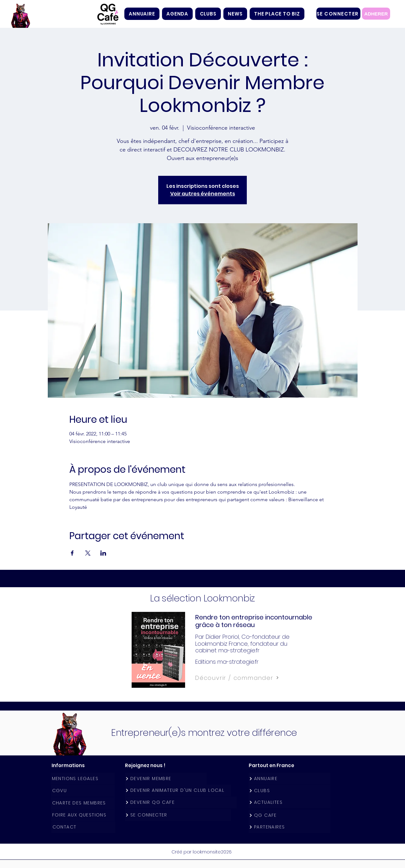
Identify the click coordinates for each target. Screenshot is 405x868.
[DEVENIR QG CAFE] (181, 802)
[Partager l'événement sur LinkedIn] (103, 553)
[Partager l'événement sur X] (88, 553)
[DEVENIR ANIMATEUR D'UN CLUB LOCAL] (178, 790)
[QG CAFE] (290, 815)
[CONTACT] (83, 827)
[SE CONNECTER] (338, 14)
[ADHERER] (376, 14)
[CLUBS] (290, 791)
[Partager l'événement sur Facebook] (72, 553)
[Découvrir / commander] (251, 678)
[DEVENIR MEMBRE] (166, 779)
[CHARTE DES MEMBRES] (83, 803)
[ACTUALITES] (290, 802)
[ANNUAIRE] (290, 779)
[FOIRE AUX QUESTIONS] (83, 815)
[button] (208, 14)
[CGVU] (83, 791)
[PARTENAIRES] (290, 827)
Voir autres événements (203, 194)
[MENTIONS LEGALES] (83, 779)
